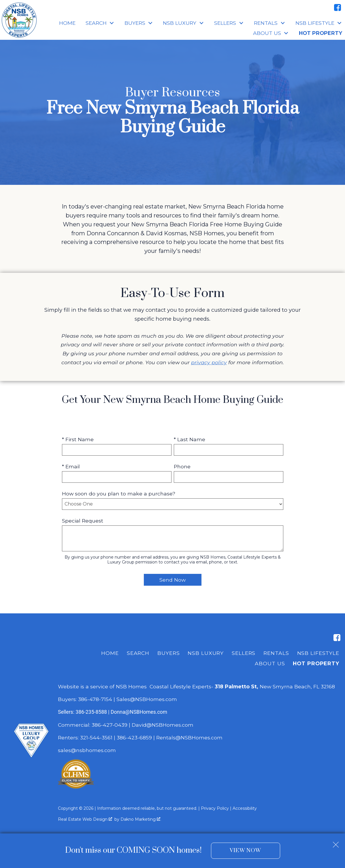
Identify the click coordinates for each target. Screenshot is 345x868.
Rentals (276, 653)
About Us (270, 663)
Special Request (83, 521)
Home (67, 23)
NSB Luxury (206, 653)
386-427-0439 (110, 725)
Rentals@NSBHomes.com (189, 738)
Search (138, 653)
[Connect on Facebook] (338, 7)
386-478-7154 (95, 699)
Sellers (244, 653)
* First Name (78, 439)
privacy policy (209, 362)
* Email (71, 466)
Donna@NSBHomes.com (139, 712)
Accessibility (245, 808)
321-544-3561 (96, 738)
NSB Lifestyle (318, 653)
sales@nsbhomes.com (88, 750)
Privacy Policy (215, 808)
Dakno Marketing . (141, 819)
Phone (182, 466)
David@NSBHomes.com (163, 725)
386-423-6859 (134, 738)
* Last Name (190, 439)
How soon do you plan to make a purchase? (119, 494)
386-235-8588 (91, 712)
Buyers (168, 653)
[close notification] (336, 842)
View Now (245, 851)
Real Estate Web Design (85, 819)
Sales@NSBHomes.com (147, 699)
